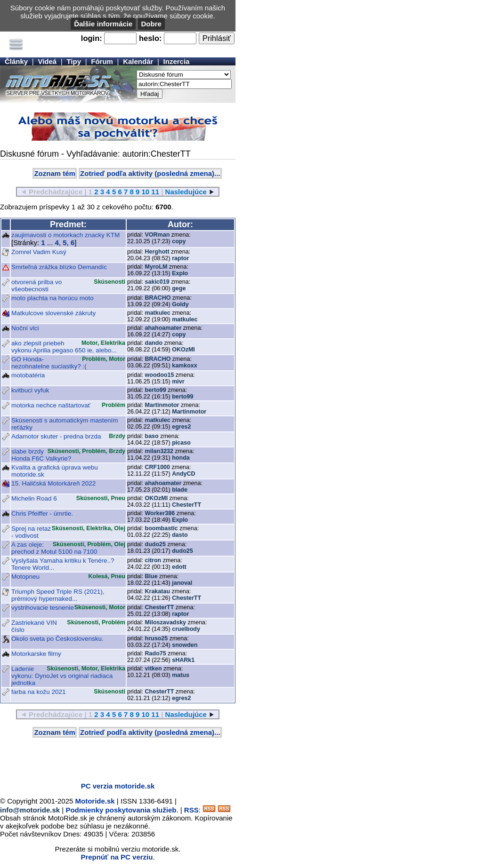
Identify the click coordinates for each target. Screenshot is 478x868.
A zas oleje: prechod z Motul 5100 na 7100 (54, 548)
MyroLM (156, 267)
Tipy (74, 61)
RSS (191, 810)
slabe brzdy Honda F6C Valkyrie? (41, 455)
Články (16, 61)
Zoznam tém (55, 173)
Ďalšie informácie (103, 24)
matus (181, 675)
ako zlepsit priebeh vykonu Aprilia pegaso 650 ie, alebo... (64, 347)
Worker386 (160, 513)
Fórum (102, 61)
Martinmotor (162, 405)
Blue (151, 576)
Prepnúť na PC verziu (117, 857)
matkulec (158, 313)
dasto (180, 535)
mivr (178, 382)
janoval (182, 583)
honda (181, 458)
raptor (180, 258)
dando (154, 343)
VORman (158, 235)
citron (153, 560)
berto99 (156, 390)
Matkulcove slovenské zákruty (53, 313)
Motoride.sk (95, 801)
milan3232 (159, 451)
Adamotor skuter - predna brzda (56, 436)
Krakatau (158, 591)
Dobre (151, 24)
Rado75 (156, 653)
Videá (47, 61)
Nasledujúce (186, 192)
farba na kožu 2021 (39, 692)
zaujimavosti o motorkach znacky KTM (65, 235)
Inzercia (177, 61)
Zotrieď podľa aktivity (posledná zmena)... (150, 173)
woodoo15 (160, 375)
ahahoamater (163, 328)
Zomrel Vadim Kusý (39, 252)
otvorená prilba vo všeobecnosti (36, 286)
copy (179, 241)
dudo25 (155, 544)
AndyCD (183, 474)
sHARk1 (183, 660)
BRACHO (158, 298)
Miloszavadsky (166, 622)
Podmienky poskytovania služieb (121, 810)
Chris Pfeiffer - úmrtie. (42, 514)
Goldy (180, 304)
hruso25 (157, 638)
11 (155, 192)
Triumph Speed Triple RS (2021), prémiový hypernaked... (58, 595)
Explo (180, 273)
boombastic (162, 528)
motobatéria (28, 375)
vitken (154, 669)
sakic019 (157, 282)
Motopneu (25, 577)
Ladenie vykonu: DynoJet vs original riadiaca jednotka (62, 676)
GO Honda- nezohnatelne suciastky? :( (49, 363)
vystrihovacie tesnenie (43, 608)
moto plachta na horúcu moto (53, 298)
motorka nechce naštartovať (51, 405)
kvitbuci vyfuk (30, 390)
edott (179, 567)
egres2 (181, 427)
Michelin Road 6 (34, 498)
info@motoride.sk (30, 810)
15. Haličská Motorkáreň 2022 (53, 483)
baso (152, 436)
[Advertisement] (110, 761)
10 (145, 192)
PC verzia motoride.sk (118, 786)
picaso (181, 443)
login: (92, 38)
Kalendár (138, 61)
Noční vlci (25, 328)
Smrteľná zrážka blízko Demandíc (59, 267)
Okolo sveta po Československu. (57, 639)
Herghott (157, 252)
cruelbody (186, 629)
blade (180, 490)
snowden (185, 645)
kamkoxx (185, 366)
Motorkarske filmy (36, 654)
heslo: (150, 38)
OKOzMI (183, 350)
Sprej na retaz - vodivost (31, 532)
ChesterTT (186, 505)
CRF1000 (158, 467)
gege (179, 288)
